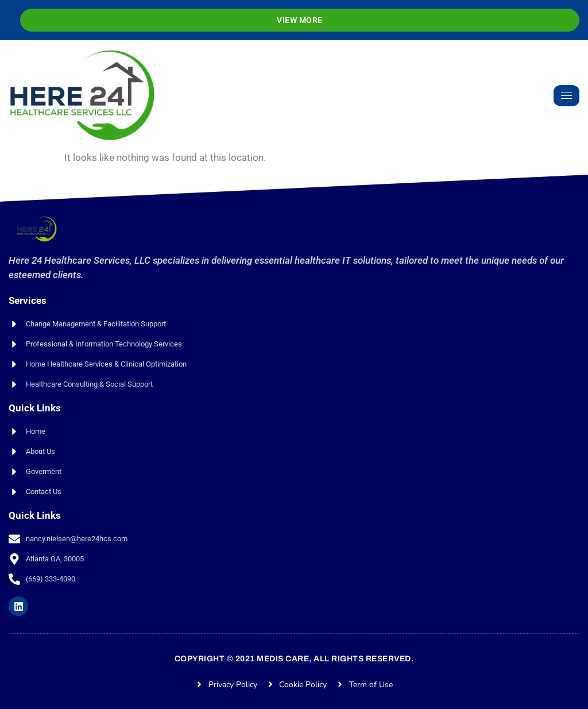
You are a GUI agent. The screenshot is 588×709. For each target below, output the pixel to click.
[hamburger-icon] (566, 96)
